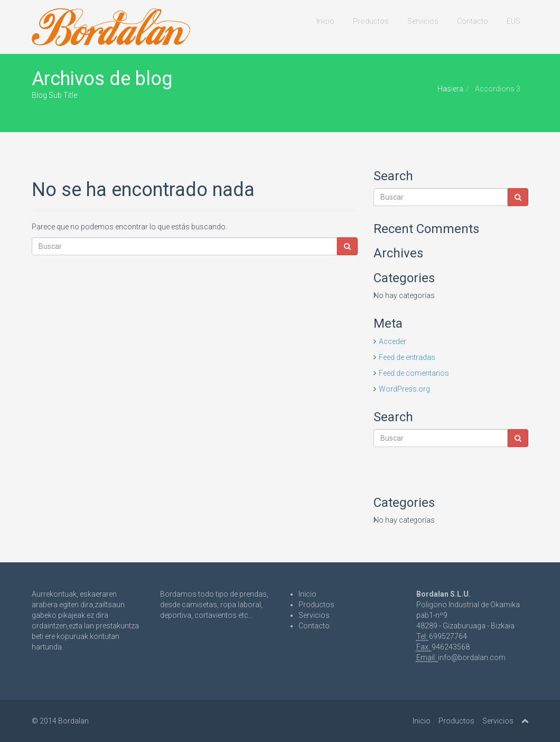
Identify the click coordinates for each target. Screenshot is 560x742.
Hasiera (450, 89)
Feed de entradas (407, 357)
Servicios (423, 21)
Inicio (325, 21)
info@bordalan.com (472, 657)
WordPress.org (404, 389)
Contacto (473, 21)
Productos (371, 21)
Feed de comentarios (414, 373)
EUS (514, 21)
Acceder (393, 341)
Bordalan (73, 721)
